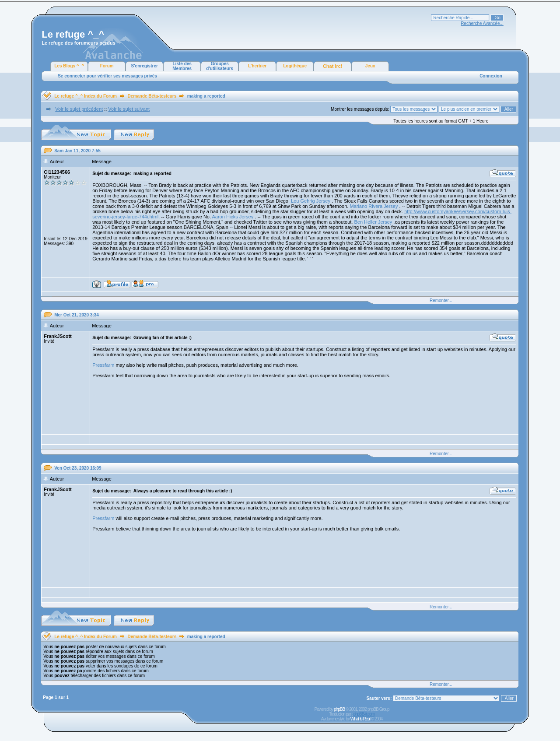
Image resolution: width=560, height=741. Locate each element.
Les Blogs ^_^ (69, 66)
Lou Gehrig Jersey (311, 201)
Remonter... (441, 300)
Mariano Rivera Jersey (374, 206)
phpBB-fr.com (364, 714)
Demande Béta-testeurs (152, 96)
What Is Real (360, 719)
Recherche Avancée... (482, 23)
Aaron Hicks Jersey (233, 217)
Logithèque (295, 66)
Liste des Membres (182, 66)
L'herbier (257, 66)
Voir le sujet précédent (79, 109)
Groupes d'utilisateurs (220, 66)
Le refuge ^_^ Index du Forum (86, 96)
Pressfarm (103, 365)
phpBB (339, 709)
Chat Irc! (333, 66)
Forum (107, 66)
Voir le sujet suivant (129, 109)
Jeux (370, 66)
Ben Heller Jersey (373, 222)
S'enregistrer (145, 66)
